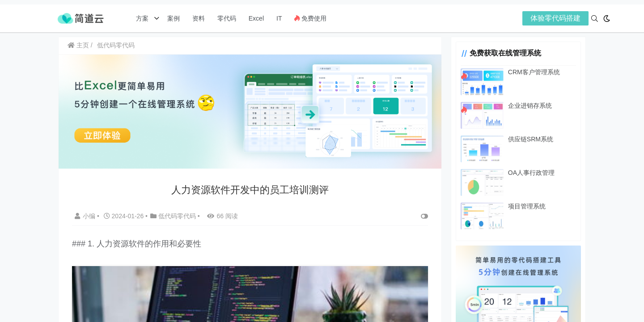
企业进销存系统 (530, 106)
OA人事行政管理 (531, 173)
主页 (78, 45)
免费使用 (310, 18)
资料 (199, 18)
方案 (143, 18)
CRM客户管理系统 (534, 72)
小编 (86, 216)
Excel (256, 18)
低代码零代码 (116, 45)
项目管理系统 (527, 206)
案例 (173, 18)
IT (279, 18)
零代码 (227, 18)
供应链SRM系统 (531, 139)
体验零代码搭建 (555, 18)
